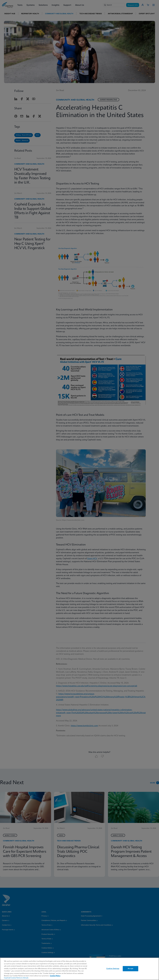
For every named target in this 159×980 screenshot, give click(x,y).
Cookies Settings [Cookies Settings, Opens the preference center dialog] (113, 969)
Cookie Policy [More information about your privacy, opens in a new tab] (55, 976)
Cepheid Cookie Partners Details (16, 978)
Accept (130, 969)
